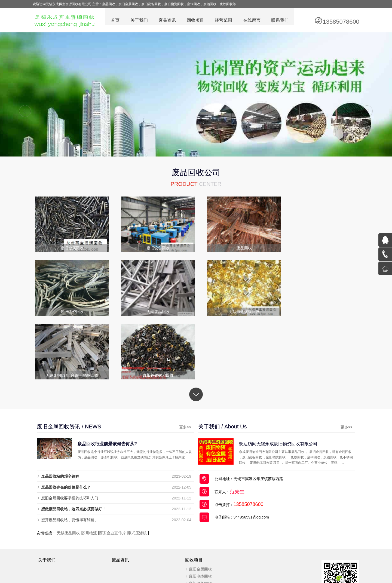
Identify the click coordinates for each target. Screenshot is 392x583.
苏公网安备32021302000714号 (261, 556)
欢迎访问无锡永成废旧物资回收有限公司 (286, 385)
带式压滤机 (137, 474)
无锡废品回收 (68, 474)
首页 (114, 21)
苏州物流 (89, 474)
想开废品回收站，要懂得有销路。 (70, 461)
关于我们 (138, 21)
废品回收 (129, 567)
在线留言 (252, 21)
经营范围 (223, 21)
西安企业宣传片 (112, 474)
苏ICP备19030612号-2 (213, 556)
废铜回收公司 (173, 567)
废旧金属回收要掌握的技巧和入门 (70, 439)
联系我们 (280, 21)
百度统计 (296, 556)
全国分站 (282, 567)
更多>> (178, 368)
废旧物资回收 (197, 545)
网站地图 (265, 567)
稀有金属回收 (197, 538)
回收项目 (195, 21)
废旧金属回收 (197, 510)
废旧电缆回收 (197, 517)
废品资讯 (167, 21)
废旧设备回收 (197, 524)
